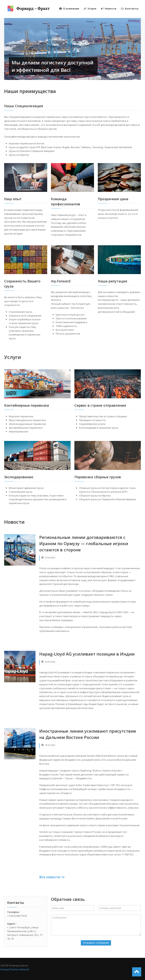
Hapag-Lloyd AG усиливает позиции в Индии (87, 654)
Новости (109, 9)
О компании (69, 9)
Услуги (90, 9)
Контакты (130, 9)
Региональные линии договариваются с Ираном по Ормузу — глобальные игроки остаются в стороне (84, 543)
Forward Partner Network (15, 969)
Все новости (52, 877)
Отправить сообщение (96, 943)
